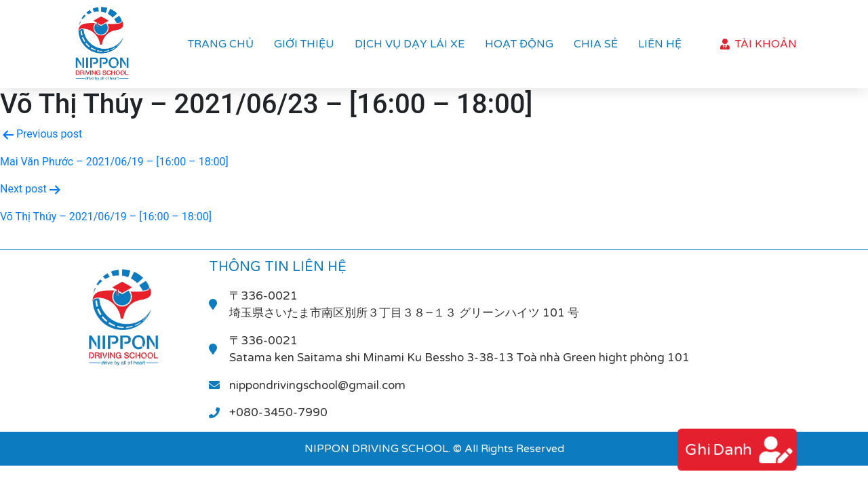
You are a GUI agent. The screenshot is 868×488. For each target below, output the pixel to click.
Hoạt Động (519, 44)
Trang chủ (221, 44)
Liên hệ (660, 44)
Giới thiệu (304, 44)
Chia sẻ (596, 44)
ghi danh (717, 450)
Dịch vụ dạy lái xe (410, 44)
